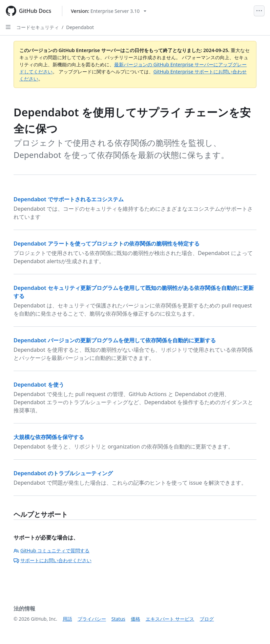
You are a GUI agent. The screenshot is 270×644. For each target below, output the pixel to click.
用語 (67, 619)
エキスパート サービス (170, 619)
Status (118, 619)
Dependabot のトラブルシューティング (63, 473)
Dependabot (80, 27)
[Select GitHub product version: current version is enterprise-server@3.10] (109, 11)
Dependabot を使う (39, 385)
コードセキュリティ (38, 27)
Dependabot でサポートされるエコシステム (69, 199)
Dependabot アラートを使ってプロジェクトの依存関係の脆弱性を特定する (107, 244)
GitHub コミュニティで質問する (51, 550)
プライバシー (92, 619)
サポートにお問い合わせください (53, 560)
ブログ (207, 619)
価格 (136, 619)
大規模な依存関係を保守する (49, 437)
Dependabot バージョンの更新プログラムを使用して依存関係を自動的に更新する (115, 340)
